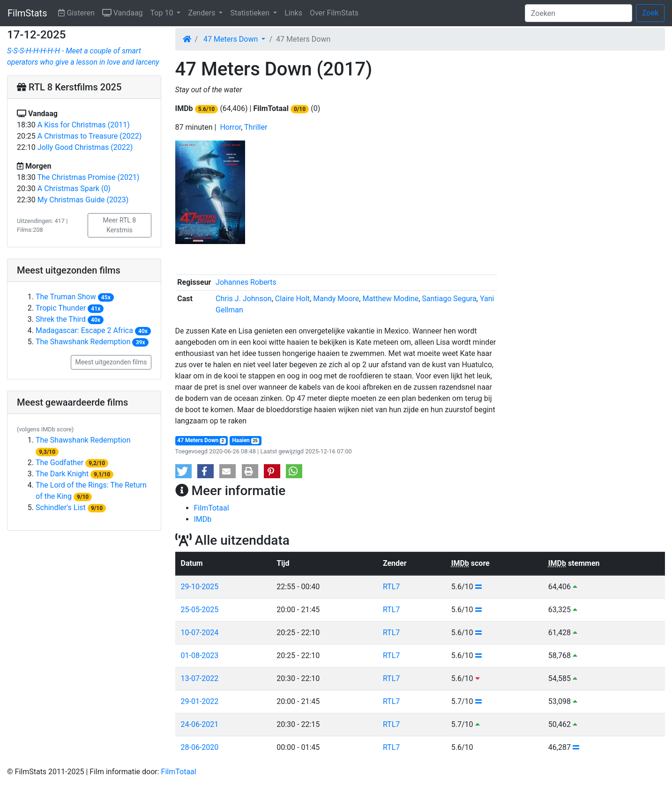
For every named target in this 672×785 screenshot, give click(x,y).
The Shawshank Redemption (83, 342)
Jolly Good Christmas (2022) (85, 147)
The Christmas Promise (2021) (89, 177)
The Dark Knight (62, 474)
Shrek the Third (61, 319)
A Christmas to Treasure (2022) (90, 136)
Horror (230, 127)
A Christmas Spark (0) (74, 189)
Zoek (650, 13)
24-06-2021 (200, 724)
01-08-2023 (200, 655)
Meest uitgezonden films (111, 362)
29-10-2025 (200, 587)
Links (293, 13)
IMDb (203, 519)
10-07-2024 (200, 633)
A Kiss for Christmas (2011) (84, 125)
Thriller (256, 127)
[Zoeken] (579, 13)
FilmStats (27, 13)
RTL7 (391, 587)
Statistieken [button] (251, 13)
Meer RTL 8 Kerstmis (120, 225)
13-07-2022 (200, 678)
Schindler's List (61, 507)
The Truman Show (66, 297)
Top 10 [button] (163, 13)
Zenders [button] (202, 13)
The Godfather (60, 463)
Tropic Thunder (61, 308)
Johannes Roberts (246, 282)
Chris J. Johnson (244, 299)
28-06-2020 (200, 747)
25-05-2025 (200, 610)
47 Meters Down (201, 441)
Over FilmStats (334, 13)
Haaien (246, 441)
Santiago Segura (449, 299)
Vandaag (124, 12)
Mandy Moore (336, 299)
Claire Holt (292, 299)
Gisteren (78, 12)
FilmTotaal (212, 508)
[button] (183, 471)
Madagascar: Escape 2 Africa (84, 330)
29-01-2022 (200, 701)
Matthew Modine (390, 299)
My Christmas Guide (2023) (83, 200)
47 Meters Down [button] (231, 39)
